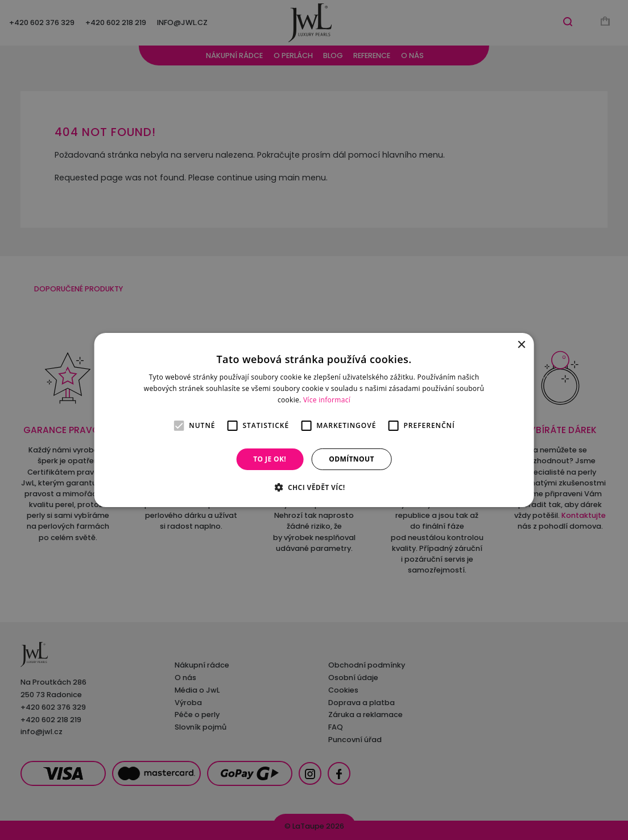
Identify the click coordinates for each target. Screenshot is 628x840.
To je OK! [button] (270, 459)
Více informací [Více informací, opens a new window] (327, 400)
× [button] (521, 345)
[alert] (314, 420)
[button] (314, 487)
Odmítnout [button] (352, 459)
